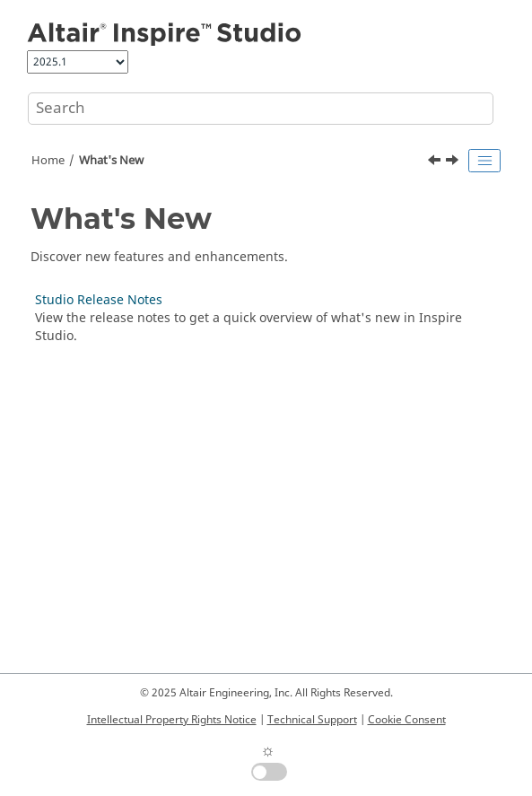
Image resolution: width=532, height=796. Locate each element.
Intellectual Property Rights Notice (172, 720)
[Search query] (261, 109)
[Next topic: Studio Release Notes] (454, 162)
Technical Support (312, 720)
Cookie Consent (407, 720)
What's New (111, 161)
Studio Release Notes (99, 300)
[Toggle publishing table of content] (484, 161)
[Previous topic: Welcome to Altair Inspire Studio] (436, 162)
